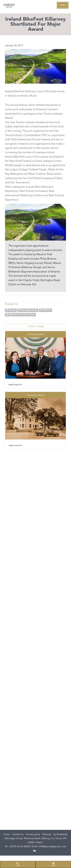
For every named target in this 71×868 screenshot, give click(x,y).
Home (7, 834)
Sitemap (47, 834)
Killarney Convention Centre (20, 314)
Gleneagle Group (28, 310)
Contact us (18, 834)
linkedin (35, 851)
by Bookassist (61, 834)
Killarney (45, 310)
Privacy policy (33, 834)
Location (53, 864)
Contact (18, 864)
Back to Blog (35, 326)
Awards (11, 310)
